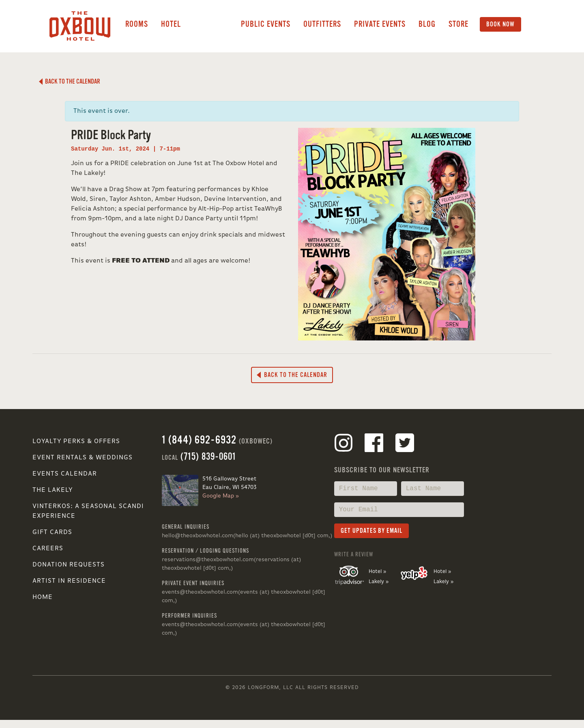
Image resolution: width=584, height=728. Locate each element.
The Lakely (53, 490)
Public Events (266, 24)
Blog (427, 24)
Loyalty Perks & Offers (76, 442)
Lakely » (379, 582)
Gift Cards (52, 532)
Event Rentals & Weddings (83, 458)
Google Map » (221, 496)
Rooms (137, 24)
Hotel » (377, 572)
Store (458, 24)
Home (43, 597)
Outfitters (322, 24)
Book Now (500, 24)
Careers (48, 549)
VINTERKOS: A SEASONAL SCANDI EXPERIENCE (88, 511)
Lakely (211, 24)
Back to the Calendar (70, 82)
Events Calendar (65, 474)
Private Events (380, 24)
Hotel (171, 24)
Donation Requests (69, 565)
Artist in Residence (69, 581)
